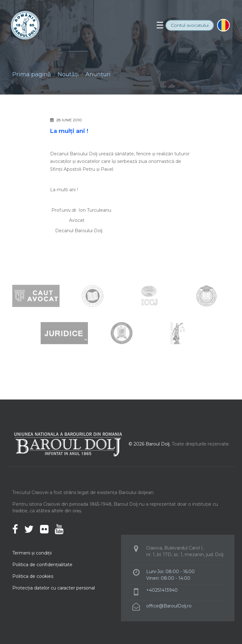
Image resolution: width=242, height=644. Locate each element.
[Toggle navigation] (160, 25)
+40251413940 (162, 590)
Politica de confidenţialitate (42, 565)
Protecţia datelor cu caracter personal (54, 588)
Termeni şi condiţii (32, 553)
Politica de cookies (33, 576)
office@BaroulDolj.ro (169, 606)
